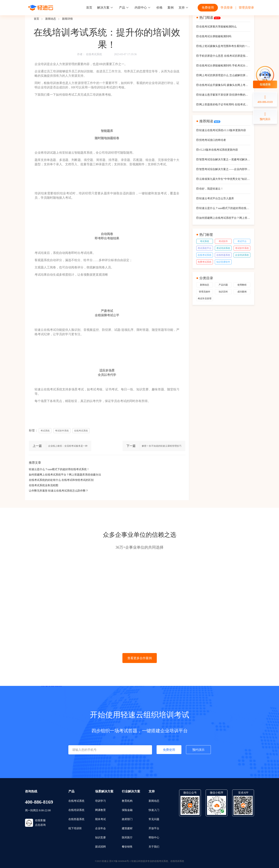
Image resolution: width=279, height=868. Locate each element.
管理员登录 (246, 8)
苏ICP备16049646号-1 (120, 861)
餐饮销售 (127, 847)
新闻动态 (51, 19)
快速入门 (154, 810)
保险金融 (127, 810)
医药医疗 (127, 838)
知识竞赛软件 (223, 262)
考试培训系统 (223, 248)
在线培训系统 (76, 810)
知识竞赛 (100, 838)
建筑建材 (127, 828)
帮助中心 (154, 838)
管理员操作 (205, 292)
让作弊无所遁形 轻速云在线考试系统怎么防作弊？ (59, 491)
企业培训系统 (242, 255)
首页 (89, 8)
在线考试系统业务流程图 (44, 485)
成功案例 (242, 292)
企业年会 (100, 828)
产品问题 (223, 285)
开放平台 (154, 828)
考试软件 (223, 241)
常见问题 (154, 819)
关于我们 (154, 847)
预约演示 (198, 750)
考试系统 (205, 241)
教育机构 (127, 801)
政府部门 (127, 819)
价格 (159, 8)
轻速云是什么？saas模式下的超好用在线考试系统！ (59, 469)
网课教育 (100, 810)
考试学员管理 (205, 299)
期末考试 (100, 819)
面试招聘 (100, 847)
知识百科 (223, 292)
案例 (171, 8)
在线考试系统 (94, 54)
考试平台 (242, 241)
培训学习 (100, 801)
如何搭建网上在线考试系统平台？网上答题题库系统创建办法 (65, 475)
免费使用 (208, 8)
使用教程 (242, 285)
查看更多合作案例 (140, 658)
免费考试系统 (205, 262)
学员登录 (227, 8)
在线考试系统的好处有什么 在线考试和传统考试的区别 (61, 480)
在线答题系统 (223, 255)
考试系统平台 (205, 248)
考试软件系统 (242, 248)
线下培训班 (75, 828)
